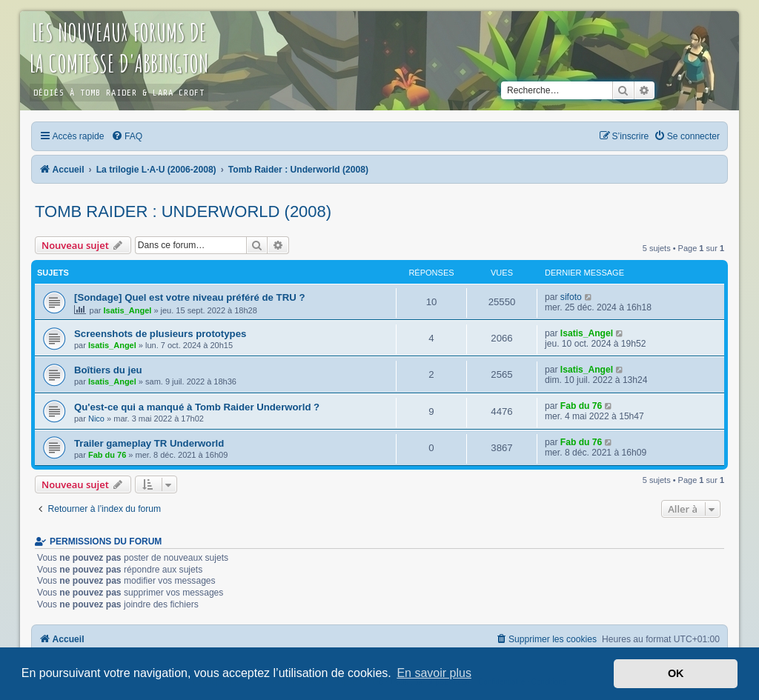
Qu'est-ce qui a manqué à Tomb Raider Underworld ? (197, 407)
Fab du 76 (581, 406)
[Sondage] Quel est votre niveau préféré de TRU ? (189, 297)
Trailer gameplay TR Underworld (149, 443)
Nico (96, 419)
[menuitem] (127, 136)
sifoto (571, 297)
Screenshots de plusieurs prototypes (160, 334)
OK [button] (676, 673)
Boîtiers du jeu (108, 370)
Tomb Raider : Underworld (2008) (183, 211)
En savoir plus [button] (434, 673)
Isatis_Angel (128, 310)
